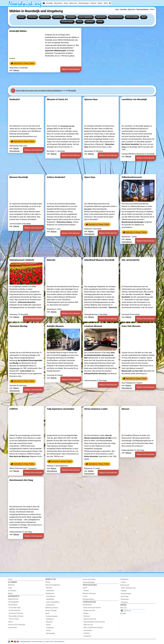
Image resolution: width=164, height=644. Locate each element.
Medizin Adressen (89, 593)
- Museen (49, 588)
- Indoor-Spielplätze (52, 602)
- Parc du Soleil (13, 619)
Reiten (79, 22)
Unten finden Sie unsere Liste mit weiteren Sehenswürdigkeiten (39, 91)
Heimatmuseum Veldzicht (22, 260)
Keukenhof (15, 99)
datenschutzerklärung (38, 641)
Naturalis (51, 260)
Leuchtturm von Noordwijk (134, 99)
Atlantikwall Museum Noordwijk (99, 260)
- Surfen (48, 631)
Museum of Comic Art (57, 99)
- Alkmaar (86, 616)
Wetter (106, 3)
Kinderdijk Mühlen (18, 31)
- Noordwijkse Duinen (16, 616)
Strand (66, 3)
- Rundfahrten (50, 596)
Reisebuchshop (88, 599)
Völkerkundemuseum (132, 177)
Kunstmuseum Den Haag (21, 480)
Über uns (124, 608)
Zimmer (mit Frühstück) (17, 625)
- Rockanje (124, 602)
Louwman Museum (93, 326)
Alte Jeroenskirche (131, 260)
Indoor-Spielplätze (86, 17)
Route (85, 588)
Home (10, 579)
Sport (144, 17)
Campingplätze (13, 602)
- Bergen (86, 613)
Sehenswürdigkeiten (53, 585)
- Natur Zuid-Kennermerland (93, 628)
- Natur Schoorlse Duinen (92, 608)
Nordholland (87, 605)
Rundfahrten (58, 17)
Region (100, 3)
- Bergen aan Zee (89, 610)
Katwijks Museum (55, 326)
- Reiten (48, 625)
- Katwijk (123, 591)
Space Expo (90, 177)
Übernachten (58, 3)
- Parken (86, 591)
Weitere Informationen (71, 69)
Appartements (13, 599)
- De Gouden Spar (14, 608)
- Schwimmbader (52, 616)
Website (16, 70)
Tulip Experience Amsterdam (61, 409)
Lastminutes (12, 628)
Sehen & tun (73, 3)
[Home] (44, 3)
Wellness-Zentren (116, 17)
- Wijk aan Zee (88, 625)
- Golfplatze (50, 628)
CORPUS (14, 409)
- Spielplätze (50, 599)
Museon (125, 409)
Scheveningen (15, 368)
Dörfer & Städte (132, 17)
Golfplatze (90, 22)
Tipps (10, 588)
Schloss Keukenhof (56, 177)
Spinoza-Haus (91, 99)
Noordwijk (49, 3)
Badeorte (11, 585)
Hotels (10, 622)
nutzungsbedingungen (26, 641)
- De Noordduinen (14, 610)
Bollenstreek (125, 585)
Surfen (100, 22)
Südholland (124, 579)
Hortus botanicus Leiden (96, 409)
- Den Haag (124, 596)
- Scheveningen (126, 594)
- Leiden (123, 582)
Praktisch (93, 3)
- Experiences (50, 605)
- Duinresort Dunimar (15, 613)
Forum (85, 596)
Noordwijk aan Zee (68, 126)
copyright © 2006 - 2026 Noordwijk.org (54, 641)
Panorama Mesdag (18, 326)
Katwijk (64, 355)
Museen (21, 17)
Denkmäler (32, 17)
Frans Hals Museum (131, 326)
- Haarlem (86, 633)
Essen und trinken (89, 579)
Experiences (101, 17)
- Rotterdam (125, 599)
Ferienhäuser (13, 605)
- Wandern (49, 622)
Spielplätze (71, 17)
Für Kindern (12, 591)
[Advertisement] (76, 79)
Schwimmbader (67, 22)
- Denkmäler (50, 591)
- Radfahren (50, 619)
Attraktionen (45, 17)
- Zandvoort (87, 636)
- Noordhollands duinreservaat (94, 622)
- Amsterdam (88, 630)
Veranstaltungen (84, 3)
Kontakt (123, 614)
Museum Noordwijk (19, 177)
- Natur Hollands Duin (128, 588)
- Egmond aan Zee (89, 619)
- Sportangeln (50, 633)
